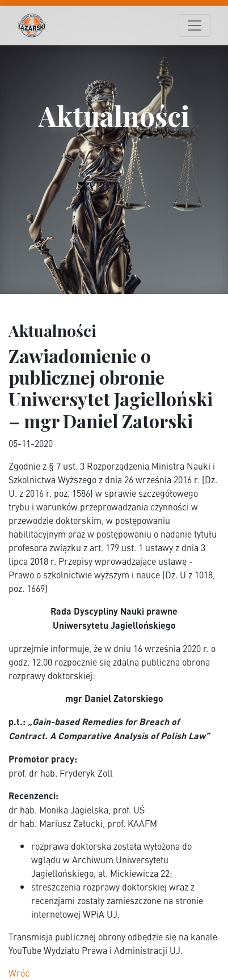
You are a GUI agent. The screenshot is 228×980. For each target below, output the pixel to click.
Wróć (19, 973)
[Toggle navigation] (195, 25)
